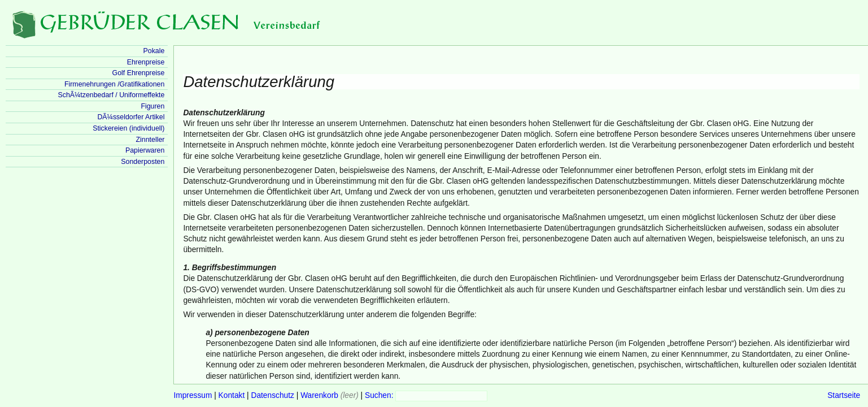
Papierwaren (145, 150)
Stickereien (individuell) (128, 128)
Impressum (193, 395)
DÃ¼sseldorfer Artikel (131, 117)
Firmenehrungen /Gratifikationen (114, 84)
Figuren (152, 106)
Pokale (154, 51)
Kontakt (232, 395)
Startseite (844, 395)
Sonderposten (143, 162)
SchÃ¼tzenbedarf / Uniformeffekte (111, 95)
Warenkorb (319, 395)
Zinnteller (150, 140)
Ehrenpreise (146, 62)
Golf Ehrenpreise (139, 73)
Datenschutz (272, 395)
